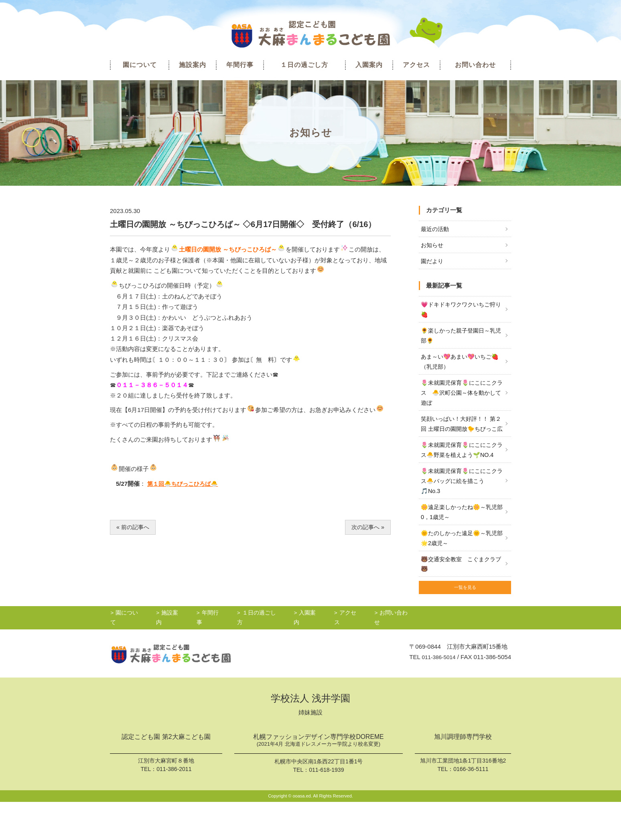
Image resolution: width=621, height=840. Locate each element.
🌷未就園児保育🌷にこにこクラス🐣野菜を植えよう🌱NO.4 (462, 473)
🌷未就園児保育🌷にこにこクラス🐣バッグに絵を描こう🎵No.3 (462, 511)
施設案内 (193, 65)
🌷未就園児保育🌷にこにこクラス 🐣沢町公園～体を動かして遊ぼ (462, 398)
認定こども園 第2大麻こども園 (166, 775)
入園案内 (369, 65)
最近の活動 (436, 229)
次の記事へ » (367, 527)
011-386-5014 (437, 695)
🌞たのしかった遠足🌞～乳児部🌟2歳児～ (462, 570)
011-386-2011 (174, 807)
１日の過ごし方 (304, 65)
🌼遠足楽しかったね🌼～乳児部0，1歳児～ (462, 543)
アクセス (416, 65)
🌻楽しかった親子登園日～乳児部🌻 (461, 339)
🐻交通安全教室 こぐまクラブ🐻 (461, 598)
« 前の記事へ (134, 527)
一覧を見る (465, 623)
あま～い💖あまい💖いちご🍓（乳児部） (459, 366)
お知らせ (433, 246)
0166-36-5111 (471, 806)
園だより (433, 263)
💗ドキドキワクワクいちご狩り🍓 (461, 311)
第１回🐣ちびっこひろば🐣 (185, 484)
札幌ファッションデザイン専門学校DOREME (319, 779)
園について (140, 65)
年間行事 (240, 65)
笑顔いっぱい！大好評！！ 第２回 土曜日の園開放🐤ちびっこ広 (462, 436)
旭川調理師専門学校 (463, 775)
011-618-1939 (326, 808)
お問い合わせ (475, 65)
